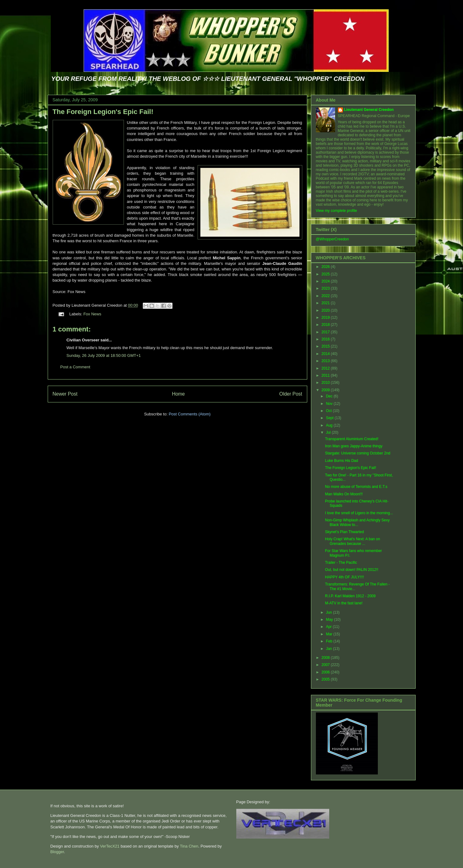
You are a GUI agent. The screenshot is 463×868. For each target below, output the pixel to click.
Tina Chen (189, 846)
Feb (330, 641)
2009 (326, 390)
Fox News (92, 314)
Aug (330, 425)
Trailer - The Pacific (341, 563)
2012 (326, 368)
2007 (326, 665)
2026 (326, 267)
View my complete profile (336, 211)
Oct (329, 411)
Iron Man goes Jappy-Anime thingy (354, 446)
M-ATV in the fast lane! (344, 603)
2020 (326, 310)
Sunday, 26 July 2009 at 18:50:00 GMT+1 (104, 355)
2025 (326, 274)
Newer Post (65, 394)
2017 (326, 332)
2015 (326, 346)
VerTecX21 (110, 846)
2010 (326, 383)
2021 (326, 303)
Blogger (57, 852)
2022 (326, 296)
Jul (329, 432)
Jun (329, 612)
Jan (329, 649)
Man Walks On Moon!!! (344, 494)
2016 (326, 339)
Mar (330, 634)
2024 (326, 281)
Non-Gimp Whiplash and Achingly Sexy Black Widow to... (357, 522)
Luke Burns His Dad (341, 461)
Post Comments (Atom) (190, 414)
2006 (326, 672)
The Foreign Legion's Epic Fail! (103, 112)
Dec (330, 396)
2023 (326, 288)
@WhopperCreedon (332, 239)
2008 (326, 658)
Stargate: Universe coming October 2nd (358, 453)
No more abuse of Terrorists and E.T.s (356, 487)
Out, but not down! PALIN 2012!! (352, 570)
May (330, 620)
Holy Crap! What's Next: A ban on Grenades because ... (352, 541)
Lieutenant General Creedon (369, 110)
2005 (326, 679)
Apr (329, 627)
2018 (326, 325)
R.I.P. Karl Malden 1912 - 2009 (350, 596)
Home (178, 394)
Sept (330, 418)
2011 (326, 375)
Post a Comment (75, 367)
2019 (326, 318)
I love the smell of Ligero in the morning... (359, 513)
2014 (326, 354)
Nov (330, 404)
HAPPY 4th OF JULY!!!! (344, 577)
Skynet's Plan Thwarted (344, 532)
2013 (326, 361)
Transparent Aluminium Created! (352, 439)
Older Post (291, 394)
